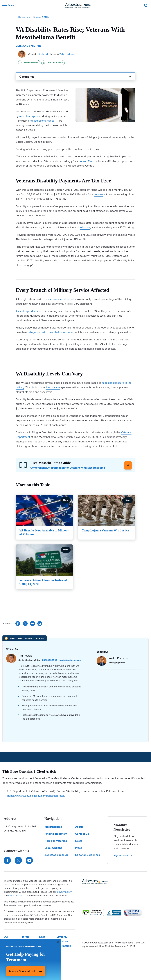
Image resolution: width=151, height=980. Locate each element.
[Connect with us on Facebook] (7, 860)
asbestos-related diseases (59, 299)
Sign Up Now (123, 855)
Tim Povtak (44, 54)
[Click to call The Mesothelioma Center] (146, 5)
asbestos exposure (30, 116)
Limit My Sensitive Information (64, 941)
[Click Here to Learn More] (128, 465)
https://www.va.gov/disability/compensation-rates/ (36, 796)
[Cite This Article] (40, 624)
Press (79, 848)
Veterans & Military (29, 46)
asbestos (85, 227)
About (79, 827)
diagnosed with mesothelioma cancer (51, 332)
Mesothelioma (53, 827)
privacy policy (64, 892)
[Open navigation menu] (8, 5)
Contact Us (82, 834)
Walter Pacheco (67, 54)
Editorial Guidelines (88, 855)
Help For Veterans (56, 841)
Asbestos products (27, 311)
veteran (98, 194)
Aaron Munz (87, 161)
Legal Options (53, 848)
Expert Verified (29, 63)
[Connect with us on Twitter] (18, 860)
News (79, 841)
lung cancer (53, 387)
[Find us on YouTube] (29, 860)
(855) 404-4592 (49, 660)
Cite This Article (53, 63)
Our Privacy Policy (8, 941)
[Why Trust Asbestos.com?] (25, 638)
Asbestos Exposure (57, 855)
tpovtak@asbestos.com (70, 660)
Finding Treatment (56, 834)
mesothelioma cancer (43, 121)
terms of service (17, 896)
